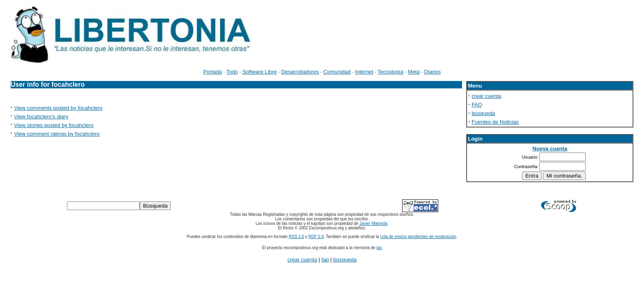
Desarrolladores (300, 72)
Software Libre (260, 72)
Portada (213, 72)
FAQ (477, 105)
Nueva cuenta (550, 149)
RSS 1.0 (296, 237)
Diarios (432, 72)
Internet (364, 72)
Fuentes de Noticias (495, 122)
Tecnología (390, 72)
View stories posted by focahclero (54, 125)
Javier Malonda (373, 223)
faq (325, 260)
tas (379, 248)
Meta (414, 72)
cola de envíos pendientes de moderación (418, 237)
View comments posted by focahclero (58, 108)
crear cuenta (486, 96)
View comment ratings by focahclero (57, 134)
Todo (232, 72)
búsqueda (483, 113)
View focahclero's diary (41, 117)
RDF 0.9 (316, 237)
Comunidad (337, 72)
